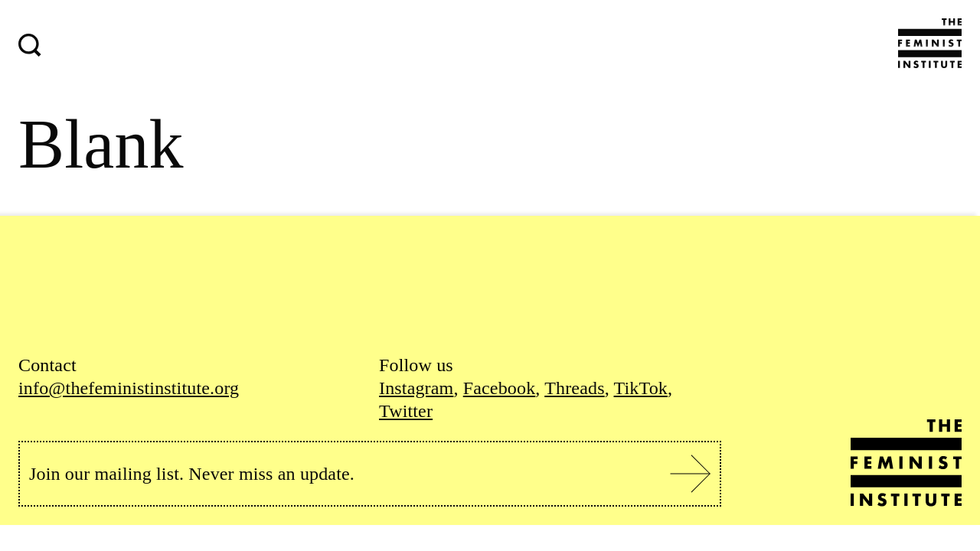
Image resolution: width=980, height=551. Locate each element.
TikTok (641, 388)
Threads (574, 388)
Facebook (500, 388)
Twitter (406, 411)
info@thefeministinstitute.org (129, 388)
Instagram (416, 388)
